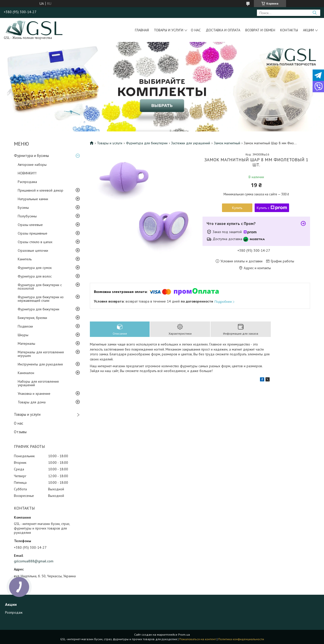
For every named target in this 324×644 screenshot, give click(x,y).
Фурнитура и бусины (31, 156)
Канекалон (26, 373)
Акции (308, 30)
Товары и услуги (169, 30)
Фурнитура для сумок (35, 268)
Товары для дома (32, 402)
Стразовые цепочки (33, 250)
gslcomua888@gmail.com (34, 561)
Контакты (289, 30)
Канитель (25, 259)
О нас (196, 30)
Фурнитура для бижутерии (38, 309)
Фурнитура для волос (35, 276)
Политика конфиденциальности (241, 639)
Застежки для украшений (191, 143)
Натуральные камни (33, 199)
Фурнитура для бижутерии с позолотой (40, 287)
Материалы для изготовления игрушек (41, 354)
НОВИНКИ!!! (27, 173)
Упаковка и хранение (34, 394)
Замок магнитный (227, 143)
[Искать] (315, 13)
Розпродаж (14, 612)
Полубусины (27, 216)
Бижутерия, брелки (32, 318)
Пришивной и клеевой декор (40, 190)
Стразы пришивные (33, 233)
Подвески (25, 326)
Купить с (272, 208)
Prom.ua (184, 635)
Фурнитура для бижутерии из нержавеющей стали (41, 299)
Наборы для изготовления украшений (38, 383)
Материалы (26, 343)
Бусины (23, 208)
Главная (142, 30)
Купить (237, 208)
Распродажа (27, 182)
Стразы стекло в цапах (35, 242)
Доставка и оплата (223, 30)
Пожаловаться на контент (198, 639)
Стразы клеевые (30, 225)
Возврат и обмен (260, 30)
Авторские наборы (32, 165)
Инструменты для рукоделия (40, 364)
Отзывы (20, 432)
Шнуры (23, 335)
